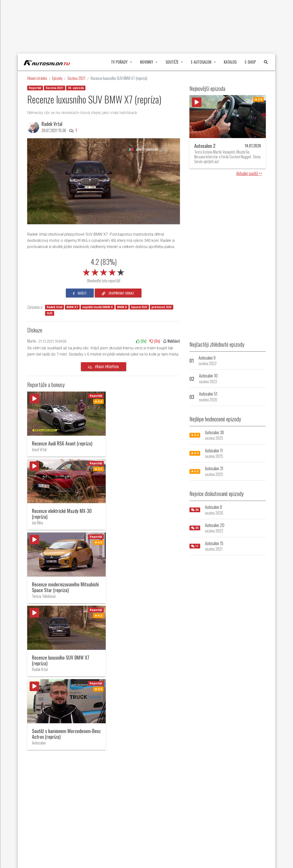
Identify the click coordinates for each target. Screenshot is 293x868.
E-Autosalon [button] (203, 62)
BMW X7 (72, 307)
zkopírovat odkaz (118, 293)
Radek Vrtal (52, 124)
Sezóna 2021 (76, 78)
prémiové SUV (162, 307)
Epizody (57, 78)
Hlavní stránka (37, 78)
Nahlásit (172, 341)
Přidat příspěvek (104, 367)
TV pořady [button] (121, 62)
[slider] (104, 271)
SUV (50, 313)
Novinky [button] (149, 62)
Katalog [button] (230, 62)
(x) (141, 341)
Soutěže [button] (174, 62)
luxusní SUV (139, 307)
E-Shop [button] (250, 62)
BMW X (122, 307)
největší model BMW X (98, 307)
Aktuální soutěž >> (249, 173)
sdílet (80, 293)
